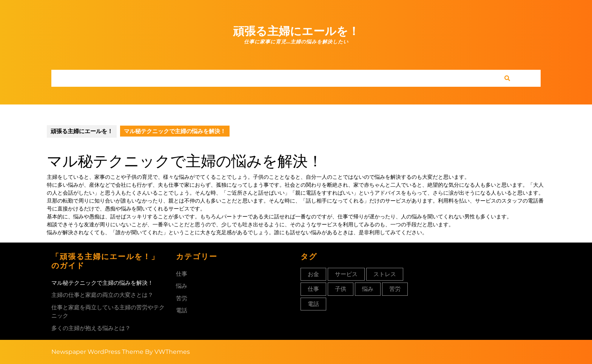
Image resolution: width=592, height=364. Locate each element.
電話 (182, 310)
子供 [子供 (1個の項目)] (341, 289)
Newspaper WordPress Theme (97, 352)
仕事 (182, 274)
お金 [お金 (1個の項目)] (313, 274)
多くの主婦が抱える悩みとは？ (91, 328)
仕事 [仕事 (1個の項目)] (313, 289)
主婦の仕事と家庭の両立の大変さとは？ (102, 295)
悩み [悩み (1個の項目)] (368, 289)
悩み (182, 286)
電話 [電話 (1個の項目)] (313, 304)
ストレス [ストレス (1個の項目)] (385, 274)
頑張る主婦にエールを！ (296, 31)
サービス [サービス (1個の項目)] (346, 274)
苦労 (182, 298)
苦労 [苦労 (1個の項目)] (395, 289)
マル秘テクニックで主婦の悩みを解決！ (102, 283)
